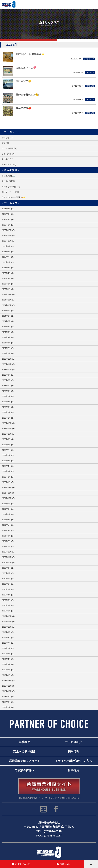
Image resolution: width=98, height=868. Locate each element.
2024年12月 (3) (8, 295)
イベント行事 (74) (9, 148)
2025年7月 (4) (8, 257)
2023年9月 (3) (8, 375)
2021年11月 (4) (8, 493)
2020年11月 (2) (8, 557)
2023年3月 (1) (8, 407)
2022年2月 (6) (8, 477)
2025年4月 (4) (8, 273)
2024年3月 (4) (8, 343)
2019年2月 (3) (8, 670)
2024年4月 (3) (8, 337)
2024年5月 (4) (8, 332)
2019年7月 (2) (8, 643)
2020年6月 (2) (8, 584)
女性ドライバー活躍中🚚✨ (13, 197)
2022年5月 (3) (8, 461)
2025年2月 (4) (8, 284)
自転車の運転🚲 (9, 176)
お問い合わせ (21, 864)
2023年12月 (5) (8, 359)
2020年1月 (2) (8, 611)
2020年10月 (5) (8, 563)
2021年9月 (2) (8, 504)
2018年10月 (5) (8, 691)
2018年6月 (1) (8, 707)
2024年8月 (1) (8, 316)
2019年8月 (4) (8, 638)
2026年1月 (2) (8, 225)
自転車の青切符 (8, 181)
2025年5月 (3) (8, 268)
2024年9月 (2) (8, 311)
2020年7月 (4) (8, 579)
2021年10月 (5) (8, 498)
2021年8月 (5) (8, 509)
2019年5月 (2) (8, 654)
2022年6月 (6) (8, 455)
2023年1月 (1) (8, 418)
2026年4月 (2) (8, 209)
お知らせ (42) (7, 138)
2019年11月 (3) (8, 622)
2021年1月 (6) (8, 547)
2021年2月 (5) (8, 541)
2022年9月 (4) (8, 439)
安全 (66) (6, 143)
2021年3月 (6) (8, 536)
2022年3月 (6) (8, 471)
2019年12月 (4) (8, 616)
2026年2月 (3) (8, 220)
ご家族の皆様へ (24, 770)
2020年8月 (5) (8, 573)
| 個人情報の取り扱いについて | (33, 798)
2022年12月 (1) (8, 423)
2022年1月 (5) (8, 482)
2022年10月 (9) (8, 434)
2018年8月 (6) (8, 702)
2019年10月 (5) (8, 627)
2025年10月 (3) (8, 241)
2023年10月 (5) (8, 370)
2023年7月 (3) (8, 386)
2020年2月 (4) (8, 605)
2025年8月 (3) (8, 252)
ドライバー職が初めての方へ (74, 761)
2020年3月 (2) (8, 600)
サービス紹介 (74, 742)
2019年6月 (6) (8, 648)
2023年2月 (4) (8, 412)
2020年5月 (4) (8, 589)
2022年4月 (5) (8, 466)
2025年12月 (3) (8, 230)
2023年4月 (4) (8, 402)
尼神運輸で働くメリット (24, 761)
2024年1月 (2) (8, 353)
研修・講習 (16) (8, 154)
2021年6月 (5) (8, 520)
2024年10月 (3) (8, 305)
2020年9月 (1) (8, 568)
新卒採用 (74, 770)
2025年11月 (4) (8, 236)
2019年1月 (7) (8, 675)
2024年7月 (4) (8, 321)
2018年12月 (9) (8, 681)
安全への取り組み (24, 751)
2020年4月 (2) (8, 595)
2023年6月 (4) (8, 391)
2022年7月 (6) (8, 450)
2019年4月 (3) (8, 659)
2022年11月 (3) (8, 429)
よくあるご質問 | (57, 798)
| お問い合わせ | (73, 798)
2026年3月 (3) (8, 214)
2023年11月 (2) (8, 364)
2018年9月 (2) (8, 697)
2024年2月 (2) (8, 348)
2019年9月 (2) (8, 632)
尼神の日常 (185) (9, 165)
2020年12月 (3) (8, 552)
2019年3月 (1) (8, 664)
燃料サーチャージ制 (10, 192)
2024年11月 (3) (8, 300)
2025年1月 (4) (8, 289)
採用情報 (74, 751)
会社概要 (24, 742)
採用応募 (63, 864)
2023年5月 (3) (8, 396)
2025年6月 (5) (8, 262)
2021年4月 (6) (8, 531)
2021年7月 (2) (8, 514)
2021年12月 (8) (8, 488)
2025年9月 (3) (8, 246)
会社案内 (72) (7, 159)
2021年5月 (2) (8, 525)
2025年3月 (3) (8, 279)
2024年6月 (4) (8, 327)
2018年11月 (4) (8, 686)
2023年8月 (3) (8, 380)
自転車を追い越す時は (11, 187)
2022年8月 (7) (8, 445)
